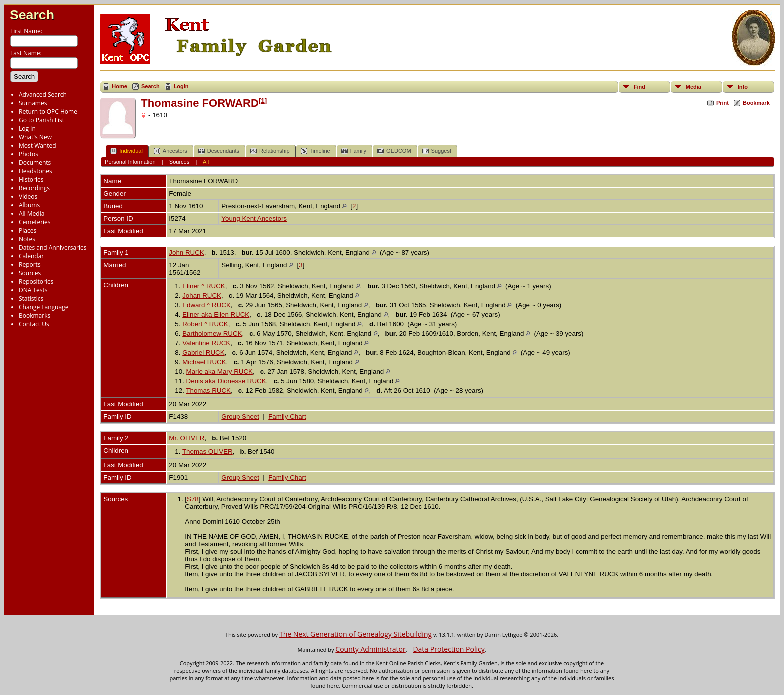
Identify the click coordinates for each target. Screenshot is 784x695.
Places (28, 230)
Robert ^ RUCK (205, 324)
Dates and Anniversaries (53, 247)
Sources (30, 273)
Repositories (36, 281)
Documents (35, 162)
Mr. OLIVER (187, 438)
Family (354, 151)
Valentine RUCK (206, 343)
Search (32, 15)
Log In (27, 128)
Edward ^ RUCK (207, 305)
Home (120, 86)
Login (181, 86)
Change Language (44, 307)
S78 (193, 499)
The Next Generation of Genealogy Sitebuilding (356, 634)
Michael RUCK (204, 362)
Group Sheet (240, 417)
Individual (126, 151)
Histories (31, 179)
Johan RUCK (202, 295)
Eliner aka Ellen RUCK (216, 314)
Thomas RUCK (208, 391)
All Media (32, 213)
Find (640, 87)
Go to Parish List (42, 120)
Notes (27, 239)
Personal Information (130, 162)
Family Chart (287, 417)
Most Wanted (38, 145)
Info (743, 87)
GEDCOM (394, 151)
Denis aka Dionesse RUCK (226, 381)
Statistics (31, 298)
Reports (30, 264)
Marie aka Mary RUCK (220, 372)
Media (694, 87)
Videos (28, 196)
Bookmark (756, 103)
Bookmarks (35, 315)
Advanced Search (43, 94)
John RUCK (186, 252)
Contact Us (34, 324)
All (206, 162)
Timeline (316, 151)
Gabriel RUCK (203, 353)
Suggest (437, 151)
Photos (29, 154)
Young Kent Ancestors (254, 218)
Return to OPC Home (48, 111)
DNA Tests (33, 290)
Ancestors (171, 151)
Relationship (270, 151)
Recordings (34, 188)
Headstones (36, 171)
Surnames (33, 103)
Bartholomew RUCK (212, 333)
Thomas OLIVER (208, 452)
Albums (29, 205)
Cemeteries (35, 222)
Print (723, 103)
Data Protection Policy (449, 649)
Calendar (31, 256)
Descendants (219, 151)
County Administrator (370, 649)
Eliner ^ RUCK (204, 286)
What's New (35, 137)
